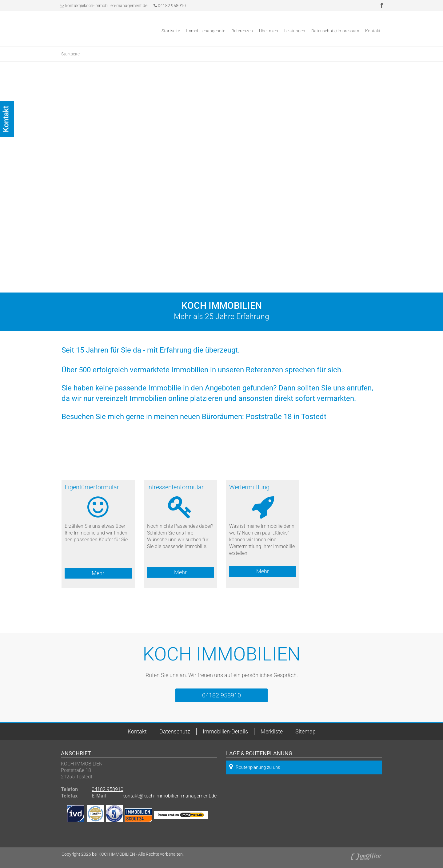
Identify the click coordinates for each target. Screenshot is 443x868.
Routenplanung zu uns (255, 767)
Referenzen (242, 31)
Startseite (171, 31)
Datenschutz (175, 731)
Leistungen (295, 31)
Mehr (98, 573)
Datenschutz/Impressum (335, 31)
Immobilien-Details (225, 731)
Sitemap (305, 731)
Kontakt (373, 31)
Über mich (269, 31)
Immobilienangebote (206, 31)
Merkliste (272, 731)
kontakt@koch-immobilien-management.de (106, 6)
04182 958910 (170, 6)
